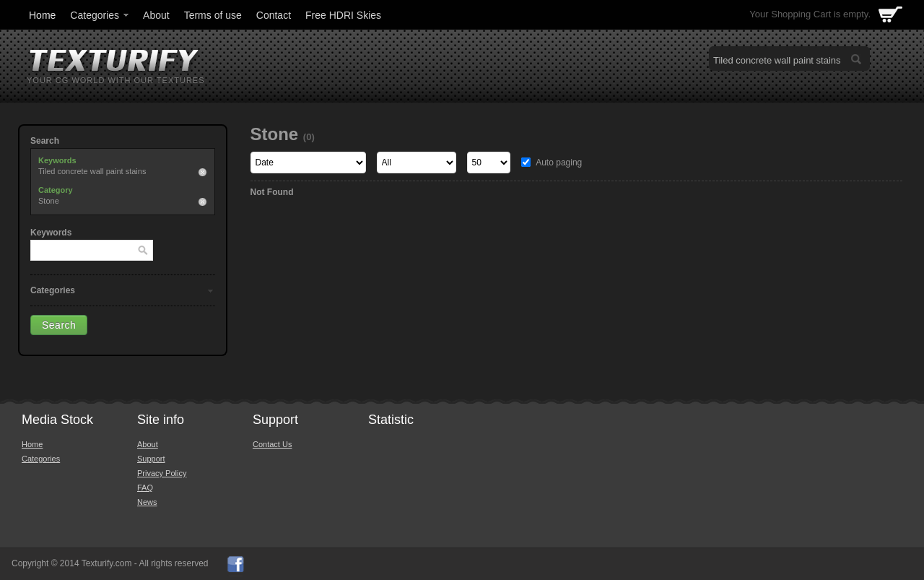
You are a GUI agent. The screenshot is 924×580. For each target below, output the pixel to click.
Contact (274, 15)
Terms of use (213, 15)
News (147, 502)
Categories (100, 15)
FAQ (145, 488)
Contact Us (272, 444)
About (156, 15)
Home (42, 15)
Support (151, 459)
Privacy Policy (162, 473)
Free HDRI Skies (343, 15)
